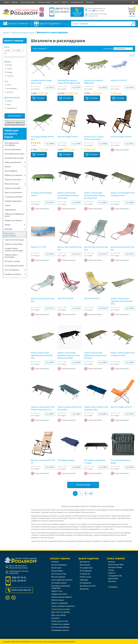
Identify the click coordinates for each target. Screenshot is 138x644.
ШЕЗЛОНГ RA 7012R (65, 298)
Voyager (10, 72)
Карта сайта (113, 578)
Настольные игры (59, 574)
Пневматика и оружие (60, 624)
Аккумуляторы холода (14, 158)
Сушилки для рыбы (13, 188)
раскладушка (12, 88)
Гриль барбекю (11, 171)
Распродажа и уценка (60, 630)
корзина (132, 16)
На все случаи (85, 577)
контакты (90, 2)
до (5, 50)
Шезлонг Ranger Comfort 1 (68, 137)
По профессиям (86, 568)
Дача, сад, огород (58, 615)
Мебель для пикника (13, 175)
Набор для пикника (13, 162)
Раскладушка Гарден (66, 460)
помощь (15, 2)
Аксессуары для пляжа (14, 266)
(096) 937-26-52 (62, 9)
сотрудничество (77, 2)
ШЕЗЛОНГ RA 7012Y (92, 298)
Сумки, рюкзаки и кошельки (63, 606)
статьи (56, 2)
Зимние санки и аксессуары (11, 256)
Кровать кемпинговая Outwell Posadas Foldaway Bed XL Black (68, 195)
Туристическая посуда (14, 240)
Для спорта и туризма (61, 612)
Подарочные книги (59, 594)
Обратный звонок (77, 14)
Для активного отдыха (61, 609)
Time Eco (10, 76)
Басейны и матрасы (13, 274)
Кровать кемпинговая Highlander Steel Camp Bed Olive (122, 301)
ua (133, 2)
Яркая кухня (56, 568)
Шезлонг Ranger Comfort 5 (121, 137)
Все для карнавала (59, 565)
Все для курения (58, 577)
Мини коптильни (12, 184)
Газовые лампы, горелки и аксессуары (14, 249)
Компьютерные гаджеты (62, 597)
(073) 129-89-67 (62, 12)
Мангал (8, 167)
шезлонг (10, 92)
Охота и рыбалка (12, 270)
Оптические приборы (60, 627)
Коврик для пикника (13, 220)
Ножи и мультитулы (60, 621)
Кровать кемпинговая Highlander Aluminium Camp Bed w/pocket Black (69, 355)
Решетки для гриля (13, 179)
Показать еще (83, 485)
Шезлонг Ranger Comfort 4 (121, 407)
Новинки (55, 562)
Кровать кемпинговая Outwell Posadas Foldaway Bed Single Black (94, 195)
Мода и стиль (57, 591)
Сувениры (84, 580)
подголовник (12, 108)
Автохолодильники (13, 149)
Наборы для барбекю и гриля (14, 215)
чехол (9, 85)
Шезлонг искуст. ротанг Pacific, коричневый (94, 138)
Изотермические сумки (15, 154)
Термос (8, 205)
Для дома (55, 618)
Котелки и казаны (12, 261)
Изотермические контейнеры (12, 144)
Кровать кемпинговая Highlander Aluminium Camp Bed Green (95, 355)
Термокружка (10, 210)
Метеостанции (58, 600)
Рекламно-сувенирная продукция (61, 587)
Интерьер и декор (59, 583)
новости (65, 2)
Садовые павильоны (13, 201)
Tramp (9, 69)
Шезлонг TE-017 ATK (119, 80)
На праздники (86, 583)
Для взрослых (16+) (88, 586)
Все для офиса (57, 571)
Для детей (84, 589)
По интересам (86, 571)
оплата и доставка (28, 2)
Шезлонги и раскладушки (10, 234)
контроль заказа (44, 2)
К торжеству (85, 574)
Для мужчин (85, 562)
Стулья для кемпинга (13, 197)
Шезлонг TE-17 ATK (39, 247)
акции (6, 2)
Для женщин (85, 565)
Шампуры (9, 229)
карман (9, 101)
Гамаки (8, 225)
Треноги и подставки (14, 244)
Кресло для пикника (13, 192)
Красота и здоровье (60, 603)
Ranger (9, 65)
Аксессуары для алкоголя (62, 580)
